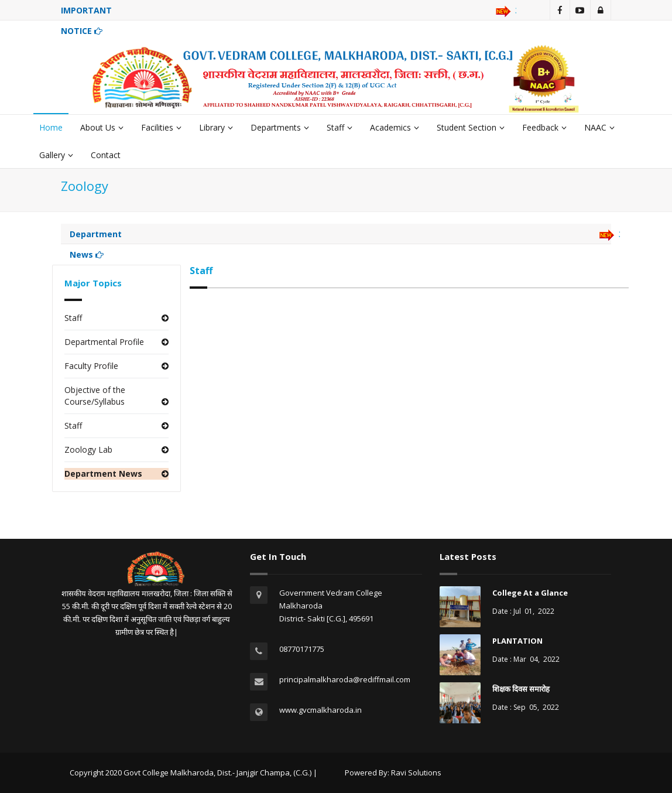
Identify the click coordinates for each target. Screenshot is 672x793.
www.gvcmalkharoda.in (320, 710)
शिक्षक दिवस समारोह (521, 689)
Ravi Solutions (416, 773)
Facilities (161, 127)
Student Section (471, 127)
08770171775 (302, 649)
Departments (280, 127)
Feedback (544, 127)
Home (51, 127)
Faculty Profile (91, 366)
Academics (395, 127)
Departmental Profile (104, 342)
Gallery (56, 155)
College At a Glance (530, 593)
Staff (340, 127)
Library (216, 127)
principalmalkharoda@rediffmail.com (345, 679)
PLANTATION (517, 641)
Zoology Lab (88, 450)
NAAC (599, 127)
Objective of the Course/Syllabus (95, 396)
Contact (106, 155)
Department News (103, 474)
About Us (102, 127)
